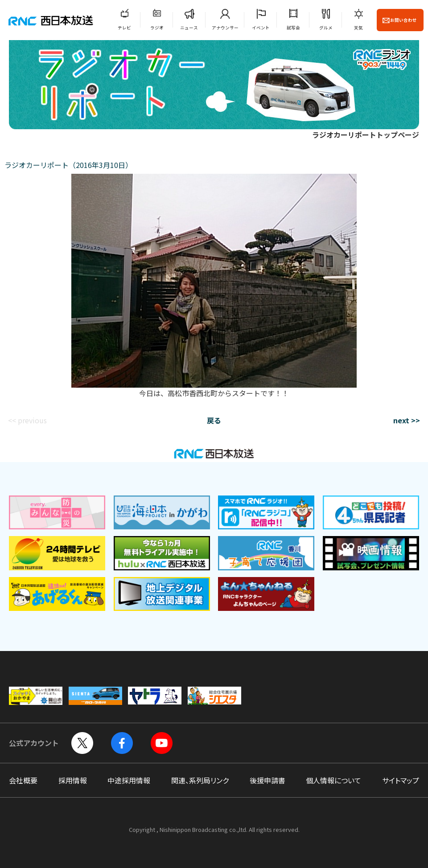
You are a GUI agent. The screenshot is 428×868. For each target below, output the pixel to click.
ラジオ (157, 28)
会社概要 (23, 780)
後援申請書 (267, 780)
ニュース (189, 28)
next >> (407, 420)
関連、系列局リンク (200, 780)
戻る (214, 420)
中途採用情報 (129, 780)
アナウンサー (225, 28)
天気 (358, 28)
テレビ (124, 28)
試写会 (293, 28)
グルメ (326, 28)
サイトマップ (401, 780)
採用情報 (73, 780)
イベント (261, 28)
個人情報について (333, 780)
